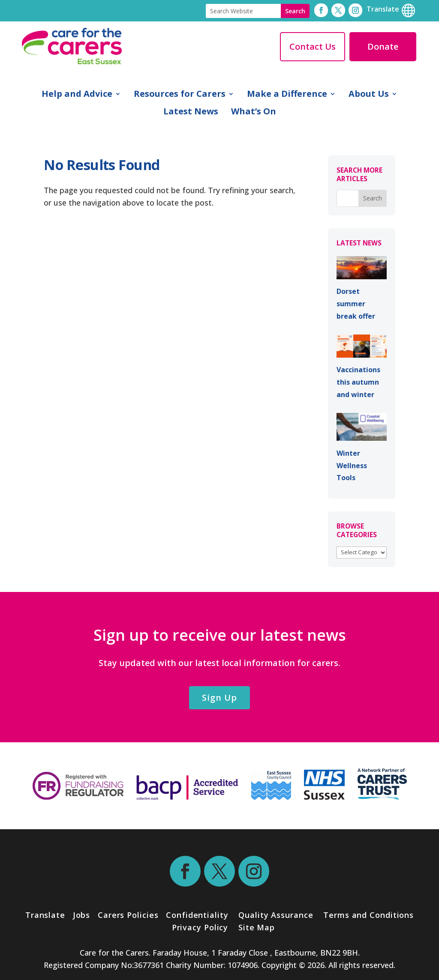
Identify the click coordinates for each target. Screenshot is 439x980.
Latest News (191, 113)
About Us (369, 95)
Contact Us (313, 46)
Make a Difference (287, 95)
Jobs (82, 915)
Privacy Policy (199, 927)
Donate (383, 46)
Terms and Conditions (368, 915)
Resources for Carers (180, 95)
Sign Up (219, 698)
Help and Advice (77, 95)
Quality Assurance (276, 915)
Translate (45, 915)
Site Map (257, 927)
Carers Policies (128, 915)
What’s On (254, 113)
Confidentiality (197, 915)
